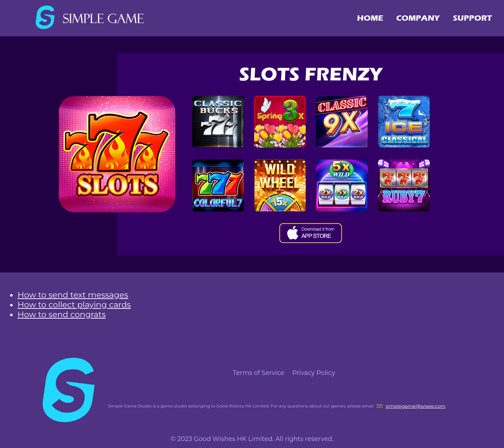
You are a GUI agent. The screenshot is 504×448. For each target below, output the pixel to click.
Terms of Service (259, 373)
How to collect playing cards (74, 305)
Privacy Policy (314, 373)
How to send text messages (73, 295)
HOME (370, 18)
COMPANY (418, 18)
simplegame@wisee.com (415, 406)
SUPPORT (472, 18)
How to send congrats (62, 314)
